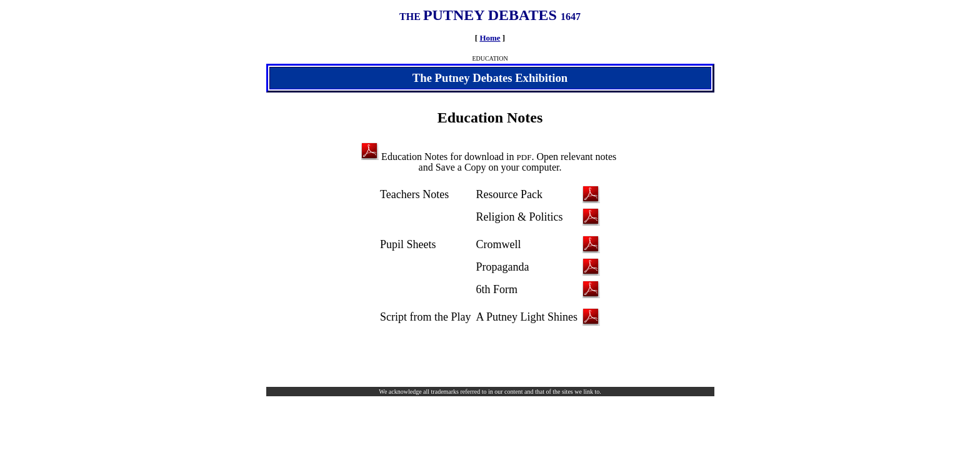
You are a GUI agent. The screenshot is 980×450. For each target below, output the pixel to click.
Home (490, 38)
